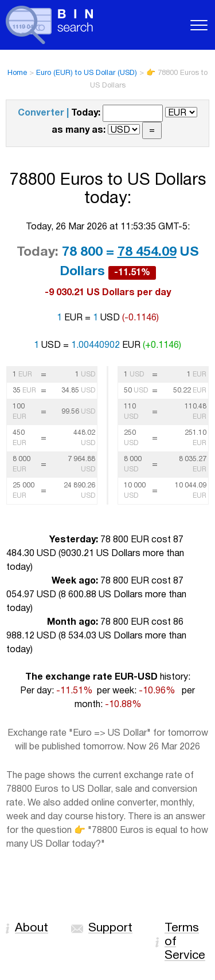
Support (110, 928)
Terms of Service (185, 942)
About (32, 928)
